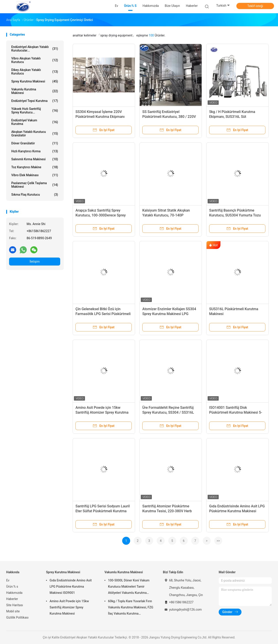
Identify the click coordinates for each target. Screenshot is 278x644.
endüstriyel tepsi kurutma (35, 101)
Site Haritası (15, 605)
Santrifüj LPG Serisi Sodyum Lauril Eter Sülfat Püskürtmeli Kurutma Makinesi (103, 511)
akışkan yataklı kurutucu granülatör (35, 134)
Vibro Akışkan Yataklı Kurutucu (35, 60)
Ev (8, 580)
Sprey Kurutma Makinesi (35, 81)
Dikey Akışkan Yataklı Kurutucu (35, 72)
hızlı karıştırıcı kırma (35, 151)
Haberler (12, 599)
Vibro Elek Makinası (35, 175)
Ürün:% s (12, 587)
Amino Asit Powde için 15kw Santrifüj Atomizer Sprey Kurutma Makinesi (102, 412)
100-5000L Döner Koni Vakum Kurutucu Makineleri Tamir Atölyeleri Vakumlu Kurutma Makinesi (129, 587)
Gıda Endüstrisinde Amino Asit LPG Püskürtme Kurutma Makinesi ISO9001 (237, 511)
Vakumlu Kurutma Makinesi (35, 91)
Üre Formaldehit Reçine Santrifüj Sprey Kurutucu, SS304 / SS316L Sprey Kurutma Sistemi (168, 412)
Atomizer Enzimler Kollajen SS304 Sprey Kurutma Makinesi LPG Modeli (169, 314)
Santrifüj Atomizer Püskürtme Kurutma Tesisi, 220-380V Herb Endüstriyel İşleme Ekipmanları (167, 511)
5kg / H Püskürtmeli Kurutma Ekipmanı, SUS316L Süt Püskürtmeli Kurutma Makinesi (234, 117)
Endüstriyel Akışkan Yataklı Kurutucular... (35, 49)
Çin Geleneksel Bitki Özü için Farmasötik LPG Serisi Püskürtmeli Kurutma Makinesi (103, 314)
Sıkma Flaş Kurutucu (35, 195)
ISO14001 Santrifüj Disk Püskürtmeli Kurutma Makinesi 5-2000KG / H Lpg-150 (236, 412)
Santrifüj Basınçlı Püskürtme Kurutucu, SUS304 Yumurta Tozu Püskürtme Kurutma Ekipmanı (235, 215)
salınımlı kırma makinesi (35, 159)
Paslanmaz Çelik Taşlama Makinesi (35, 185)
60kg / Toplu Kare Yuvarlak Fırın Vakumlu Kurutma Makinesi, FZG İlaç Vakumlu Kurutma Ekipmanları (131, 608)
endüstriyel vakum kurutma (35, 122)
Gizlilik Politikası (17, 617)
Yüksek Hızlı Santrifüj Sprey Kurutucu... (35, 111)
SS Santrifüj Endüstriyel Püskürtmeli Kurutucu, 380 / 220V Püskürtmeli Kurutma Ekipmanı (169, 117)
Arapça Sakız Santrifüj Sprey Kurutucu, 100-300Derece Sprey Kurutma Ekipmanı (101, 215)
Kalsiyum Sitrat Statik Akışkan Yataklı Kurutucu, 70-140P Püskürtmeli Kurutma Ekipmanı (167, 215)
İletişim (35, 262)
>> (218, 541)
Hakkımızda (14, 593)
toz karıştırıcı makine (35, 167)
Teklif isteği (255, 6)
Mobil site (13, 611)
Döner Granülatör (35, 143)
